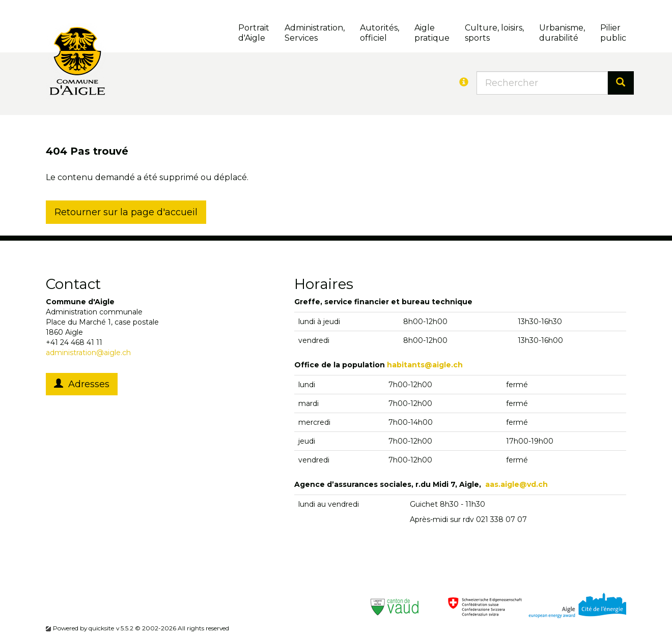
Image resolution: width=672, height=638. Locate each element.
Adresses (82, 384)
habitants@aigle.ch (425, 365)
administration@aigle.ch (88, 353)
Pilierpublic (613, 33)
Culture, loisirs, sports (494, 33)
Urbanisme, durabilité (562, 33)
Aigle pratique (432, 33)
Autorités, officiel (380, 33)
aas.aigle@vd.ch (516, 484)
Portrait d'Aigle (254, 33)
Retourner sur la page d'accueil (126, 212)
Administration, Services (315, 33)
